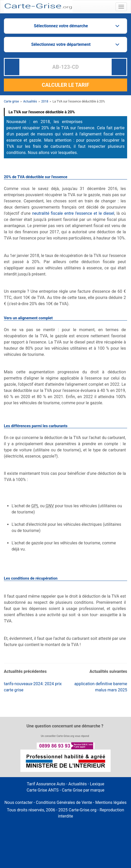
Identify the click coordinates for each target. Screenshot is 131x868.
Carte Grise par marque (83, 790)
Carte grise (11, 101)
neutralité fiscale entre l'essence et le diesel (73, 213)
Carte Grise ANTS (43, 790)
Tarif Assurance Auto (46, 784)
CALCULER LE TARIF (65, 85)
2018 (45, 101)
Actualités (30, 101)
